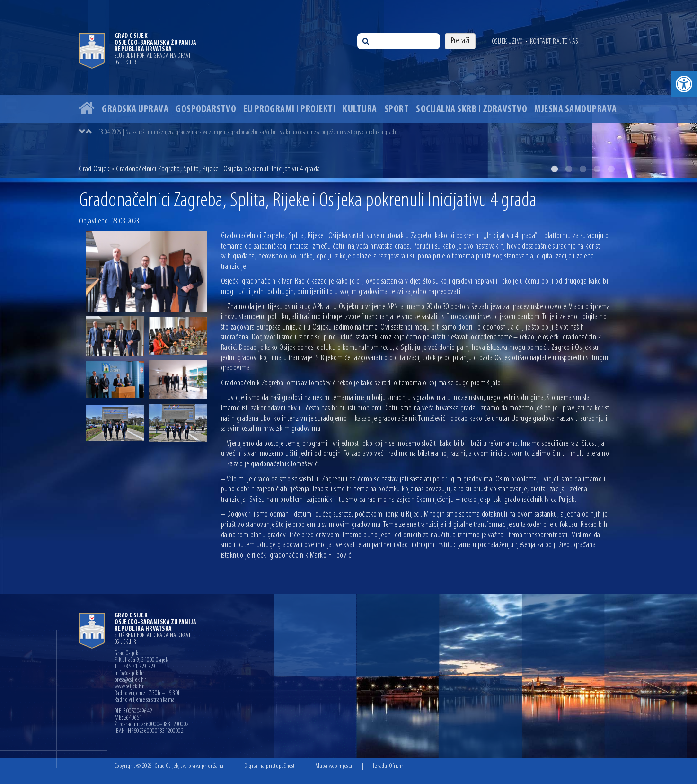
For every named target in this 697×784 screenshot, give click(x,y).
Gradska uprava (135, 110)
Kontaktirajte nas (554, 42)
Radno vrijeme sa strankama (145, 700)
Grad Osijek (94, 169)
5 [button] (611, 169)
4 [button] (597, 169)
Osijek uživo (507, 42)
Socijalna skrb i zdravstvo (472, 110)
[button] (684, 84)
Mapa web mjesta (334, 766)
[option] (348, 89)
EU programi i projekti (289, 110)
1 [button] (555, 169)
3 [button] (583, 169)
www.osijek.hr (129, 687)
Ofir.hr (397, 766)
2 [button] (569, 169)
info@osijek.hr (130, 674)
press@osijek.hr (131, 680)
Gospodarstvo (206, 110)
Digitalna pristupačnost (269, 766)
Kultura (360, 110)
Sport (397, 110)
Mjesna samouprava (576, 110)
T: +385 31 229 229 (135, 667)
